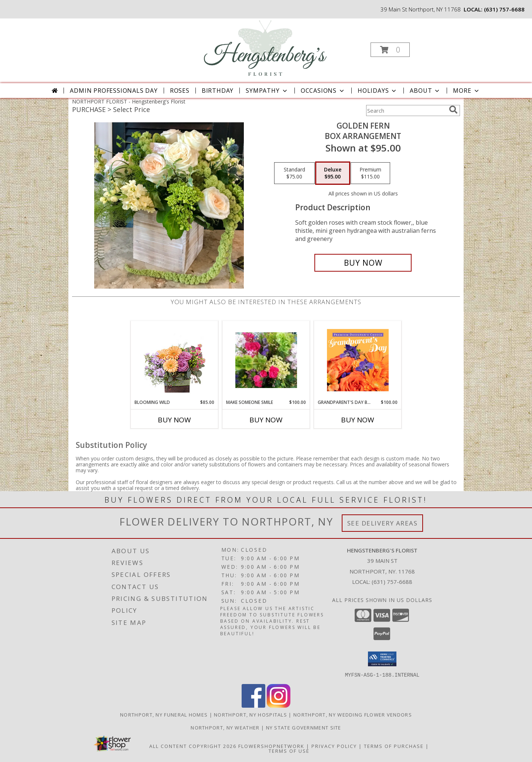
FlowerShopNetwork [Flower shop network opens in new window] (271, 746)
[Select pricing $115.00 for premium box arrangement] (370, 173)
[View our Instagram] (279, 705)
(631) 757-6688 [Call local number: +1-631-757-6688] (504, 9)
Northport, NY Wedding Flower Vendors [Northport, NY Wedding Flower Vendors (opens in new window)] (353, 714)
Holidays (378, 91)
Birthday (218, 91)
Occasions (323, 91)
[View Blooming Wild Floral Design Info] (175, 360)
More (466, 91)
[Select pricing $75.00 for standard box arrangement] (294, 173)
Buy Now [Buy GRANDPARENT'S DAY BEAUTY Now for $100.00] (358, 420)
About (425, 91)
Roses (180, 91)
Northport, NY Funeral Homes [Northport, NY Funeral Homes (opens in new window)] (164, 714)
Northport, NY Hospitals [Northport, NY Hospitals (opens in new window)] (250, 714)
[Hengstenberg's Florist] (265, 47)
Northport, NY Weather (225, 727)
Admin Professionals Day (114, 91)
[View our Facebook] (253, 705)
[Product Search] (406, 110)
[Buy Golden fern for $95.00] (363, 263)
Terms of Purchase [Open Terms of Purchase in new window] (394, 746)
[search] (453, 110)
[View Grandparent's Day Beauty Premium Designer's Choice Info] (358, 360)
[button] (390, 50)
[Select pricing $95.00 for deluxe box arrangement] (333, 173)
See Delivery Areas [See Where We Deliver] (383, 523)
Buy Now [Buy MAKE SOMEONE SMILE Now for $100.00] (266, 420)
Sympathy (267, 91)
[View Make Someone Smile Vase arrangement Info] (266, 360)
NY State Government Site (304, 727)
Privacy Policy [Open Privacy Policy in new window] (334, 746)
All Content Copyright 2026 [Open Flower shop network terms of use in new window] (193, 746)
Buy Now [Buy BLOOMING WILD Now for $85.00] (174, 420)
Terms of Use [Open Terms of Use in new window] (289, 751)
